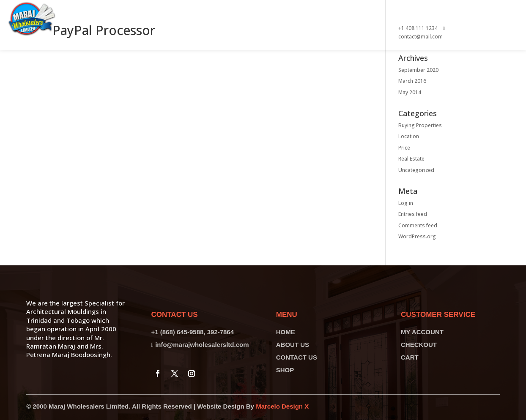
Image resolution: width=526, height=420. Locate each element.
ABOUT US (293, 345)
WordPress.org (417, 236)
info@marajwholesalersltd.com (202, 345)
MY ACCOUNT (422, 332)
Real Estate (411, 159)
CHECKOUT (419, 345)
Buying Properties (420, 125)
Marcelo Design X (282, 406)
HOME (286, 332)
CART (410, 357)
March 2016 (412, 81)
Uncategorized (416, 170)
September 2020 (418, 70)
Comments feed (418, 225)
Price (404, 148)
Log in (406, 203)
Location (409, 136)
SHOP (285, 370)
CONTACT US (297, 357)
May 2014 (410, 92)
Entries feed (413, 214)
